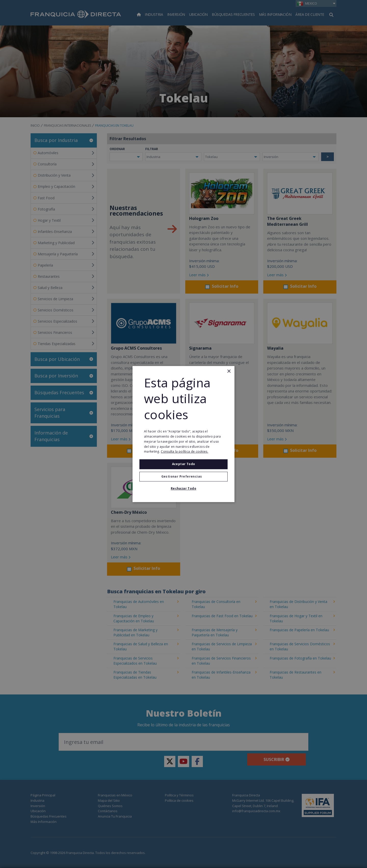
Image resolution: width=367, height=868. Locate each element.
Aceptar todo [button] (184, 464)
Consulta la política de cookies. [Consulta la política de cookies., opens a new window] (185, 452)
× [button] (229, 371)
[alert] (183, 434)
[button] (183, 477)
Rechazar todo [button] (183, 488)
